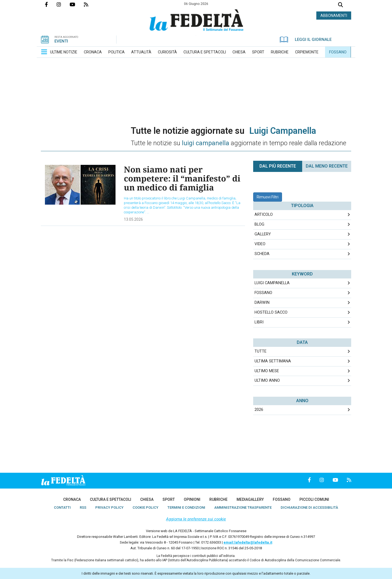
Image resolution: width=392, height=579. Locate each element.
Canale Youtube (77, 4)
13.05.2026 (133, 219)
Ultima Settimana (273, 361)
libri (259, 322)
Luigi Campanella (272, 283)
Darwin (262, 303)
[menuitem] (64, 52)
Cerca (341, 5)
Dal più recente (278, 166)
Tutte (261, 351)
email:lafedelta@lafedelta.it (248, 542)
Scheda (262, 254)
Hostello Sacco (271, 312)
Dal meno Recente (327, 166)
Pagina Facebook (51, 4)
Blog (259, 224)
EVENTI (61, 41)
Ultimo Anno (267, 381)
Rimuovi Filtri (268, 197)
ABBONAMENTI (334, 16)
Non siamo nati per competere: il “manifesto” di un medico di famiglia (182, 178)
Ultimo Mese (267, 371)
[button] (44, 52)
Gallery (263, 234)
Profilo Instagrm (63, 4)
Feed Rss (90, 4)
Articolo (264, 215)
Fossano (263, 293)
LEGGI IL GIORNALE (306, 40)
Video (260, 244)
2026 (259, 410)
